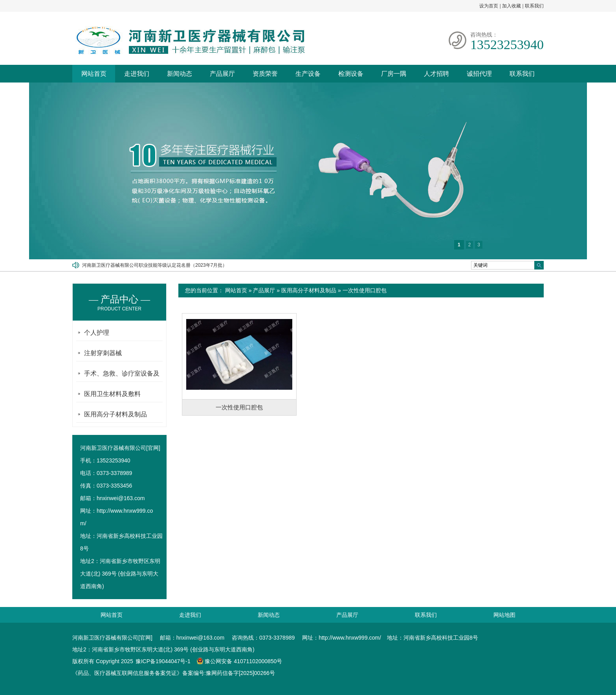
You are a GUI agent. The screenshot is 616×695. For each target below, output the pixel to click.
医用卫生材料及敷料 (112, 394)
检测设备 (351, 74)
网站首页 (94, 74)
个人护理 (97, 333)
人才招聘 (436, 74)
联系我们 (534, 6)
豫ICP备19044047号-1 (163, 661)
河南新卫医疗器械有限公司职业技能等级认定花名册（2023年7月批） (155, 265)
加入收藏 (511, 6)
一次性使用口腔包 (365, 290)
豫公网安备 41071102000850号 (239, 661)
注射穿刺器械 (103, 353)
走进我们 (137, 74)
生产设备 (308, 74)
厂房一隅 (394, 74)
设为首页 (489, 6)
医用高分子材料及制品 (309, 290)
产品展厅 (222, 74)
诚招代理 (479, 74)
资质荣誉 (265, 74)
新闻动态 (180, 74)
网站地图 (504, 615)
